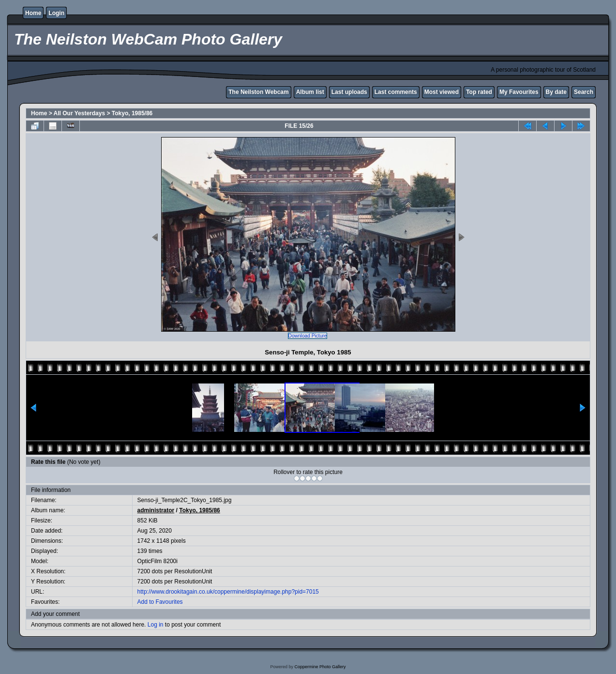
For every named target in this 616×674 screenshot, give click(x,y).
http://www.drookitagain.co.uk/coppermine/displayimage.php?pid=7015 (228, 592)
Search (584, 92)
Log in (156, 625)
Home (33, 13)
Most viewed (442, 92)
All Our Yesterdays (80, 113)
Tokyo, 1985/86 (132, 113)
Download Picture (308, 336)
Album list (310, 92)
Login (56, 13)
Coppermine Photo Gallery (320, 667)
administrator (156, 510)
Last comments (396, 92)
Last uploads (349, 92)
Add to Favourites (160, 602)
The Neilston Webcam (258, 92)
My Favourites (519, 92)
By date (556, 92)
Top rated (479, 92)
